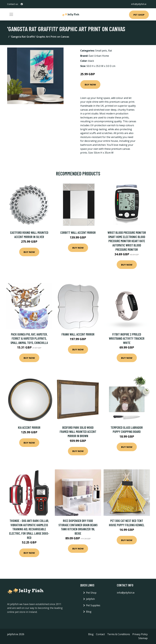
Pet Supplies (93, 605)
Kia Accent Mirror (29, 427)
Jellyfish (90, 599)
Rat (110, 51)
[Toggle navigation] (11, 14)
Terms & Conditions (119, 634)
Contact (100, 634)
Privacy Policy (140, 634)
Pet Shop (139, 15)
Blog (89, 612)
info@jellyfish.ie (139, 4)
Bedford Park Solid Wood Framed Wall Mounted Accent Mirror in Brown (78, 432)
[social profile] (22, 4)
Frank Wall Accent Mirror (78, 334)
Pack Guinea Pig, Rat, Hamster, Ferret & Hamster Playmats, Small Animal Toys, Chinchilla (29, 338)
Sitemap (143, 638)
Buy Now (90, 84)
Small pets (101, 51)
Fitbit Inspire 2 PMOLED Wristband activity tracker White (127, 338)
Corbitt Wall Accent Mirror (78, 232)
